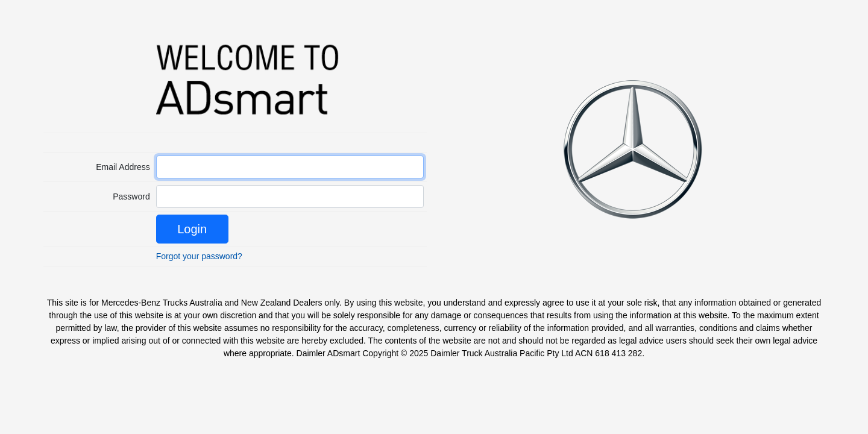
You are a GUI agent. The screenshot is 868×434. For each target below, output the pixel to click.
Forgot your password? (199, 256)
